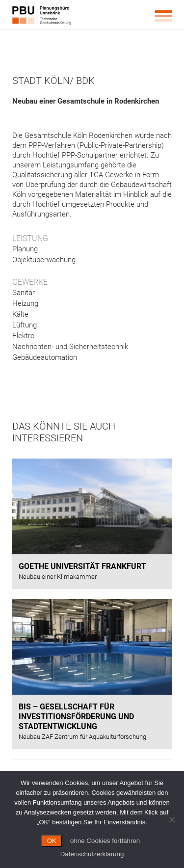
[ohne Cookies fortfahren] (172, 819)
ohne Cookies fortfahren (105, 841)
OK (52, 841)
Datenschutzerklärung (92, 854)
